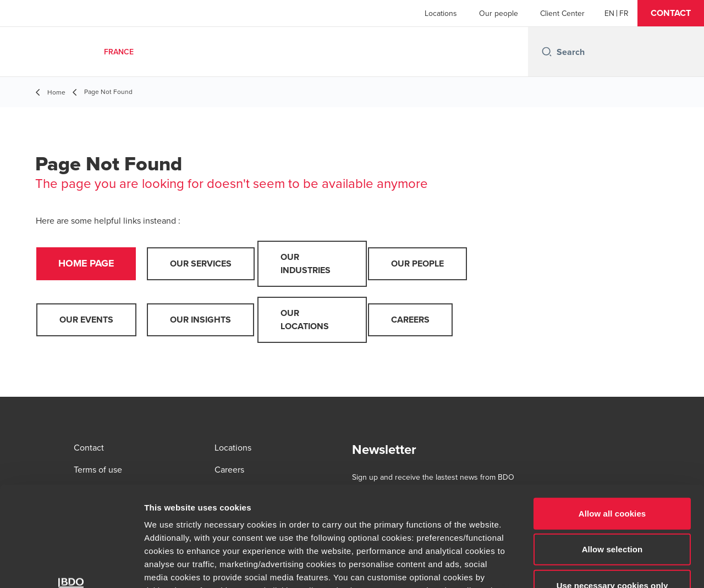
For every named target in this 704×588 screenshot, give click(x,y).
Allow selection (612, 456)
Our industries (306, 264)
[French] (624, 13)
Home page (87, 264)
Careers (410, 320)
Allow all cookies (612, 420)
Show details (577, 566)
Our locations (305, 320)
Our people (499, 13)
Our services (201, 264)
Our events (86, 320)
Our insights (200, 320)
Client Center (562, 13)
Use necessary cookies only (612, 492)
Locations (441, 13)
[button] (671, 13)
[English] (609, 13)
